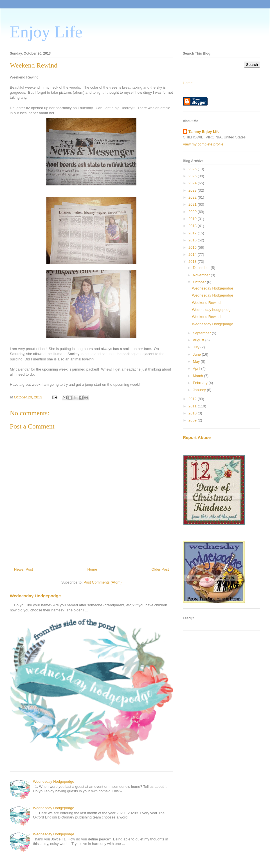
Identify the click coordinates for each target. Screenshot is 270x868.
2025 (193, 176)
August (199, 340)
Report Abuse (197, 437)
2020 (193, 212)
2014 (193, 254)
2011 (193, 406)
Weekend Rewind (206, 303)
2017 (193, 233)
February (201, 383)
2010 (193, 413)
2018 (193, 226)
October (200, 282)
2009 (193, 420)
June (197, 354)
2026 (193, 169)
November (202, 275)
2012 (193, 399)
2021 (193, 204)
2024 (193, 183)
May (197, 361)
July (197, 347)
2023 (193, 190)
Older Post (160, 569)
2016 (193, 240)
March (199, 376)
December (202, 268)
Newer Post (23, 569)
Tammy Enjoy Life (204, 132)
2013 (193, 262)
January (200, 390)
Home (92, 569)
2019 (193, 219)
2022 (193, 197)
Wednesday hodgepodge (212, 310)
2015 (193, 247)
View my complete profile (203, 144)
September (202, 333)
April (197, 368)
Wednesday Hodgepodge (35, 596)
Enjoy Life (46, 32)
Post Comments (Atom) (103, 582)
